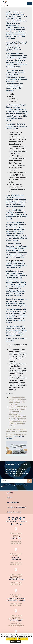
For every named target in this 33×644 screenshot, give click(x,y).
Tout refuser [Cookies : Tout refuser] (23, 639)
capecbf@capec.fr (16, 564)
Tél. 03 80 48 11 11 (16, 542)
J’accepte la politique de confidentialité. (15, 486)
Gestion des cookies (14, 512)
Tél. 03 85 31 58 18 (16, 603)
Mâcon (9, 498)
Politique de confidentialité (16, 507)
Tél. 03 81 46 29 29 (16, 624)
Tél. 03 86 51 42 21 (16, 562)
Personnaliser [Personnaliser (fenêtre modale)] (15, 642)
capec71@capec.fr (16, 585)
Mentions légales (13, 502)
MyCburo (10, 493)
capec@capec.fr (16, 544)
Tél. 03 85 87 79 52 (16, 583)
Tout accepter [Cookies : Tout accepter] (11, 639)
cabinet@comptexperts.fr (16, 626)
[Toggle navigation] (29, 4)
